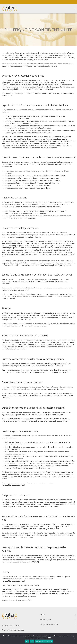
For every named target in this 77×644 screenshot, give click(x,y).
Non (32, 641)
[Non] (75, 639)
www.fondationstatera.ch (11, 85)
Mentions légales (45, 620)
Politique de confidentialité (49, 624)
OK (27, 641)
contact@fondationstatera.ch (13, 581)
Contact (42, 615)
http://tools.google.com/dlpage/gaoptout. (56, 265)
